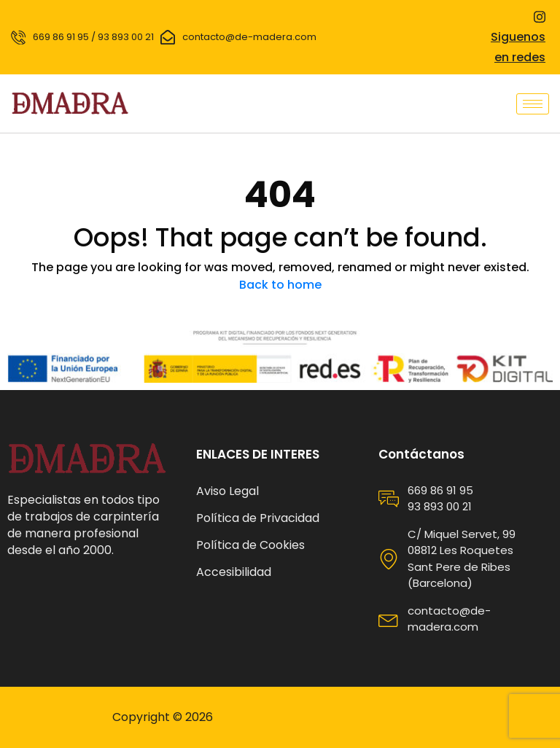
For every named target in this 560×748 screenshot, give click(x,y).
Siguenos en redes (518, 38)
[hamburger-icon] (533, 104)
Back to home (280, 285)
